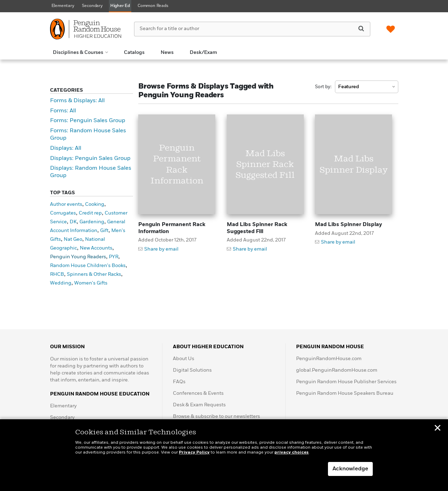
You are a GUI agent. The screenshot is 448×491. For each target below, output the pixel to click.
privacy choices (292, 453)
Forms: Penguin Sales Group (88, 121)
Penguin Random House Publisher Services (346, 382)
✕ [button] (437, 429)
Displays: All (66, 148)
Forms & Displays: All (77, 101)
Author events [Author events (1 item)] (66, 204)
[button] (80, 52)
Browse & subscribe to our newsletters (216, 416)
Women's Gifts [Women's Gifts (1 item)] (91, 283)
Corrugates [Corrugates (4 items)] (63, 213)
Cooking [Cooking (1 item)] (95, 204)
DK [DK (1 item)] (73, 222)
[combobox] (367, 87)
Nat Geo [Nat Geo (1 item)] (73, 239)
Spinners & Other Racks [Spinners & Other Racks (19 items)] (94, 274)
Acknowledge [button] (350, 469)
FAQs (179, 382)
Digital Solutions (192, 370)
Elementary (63, 406)
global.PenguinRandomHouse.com (337, 370)
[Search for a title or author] (252, 29)
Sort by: (323, 87)
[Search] (361, 29)
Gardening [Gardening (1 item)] (92, 222)
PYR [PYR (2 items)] (114, 257)
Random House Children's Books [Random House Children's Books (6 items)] (88, 266)
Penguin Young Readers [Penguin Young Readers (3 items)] (78, 257)
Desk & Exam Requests (199, 405)
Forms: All (63, 111)
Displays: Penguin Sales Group (90, 159)
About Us (184, 359)
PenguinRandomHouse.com (329, 359)
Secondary (62, 418)
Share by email (161, 249)
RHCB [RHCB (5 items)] (57, 274)
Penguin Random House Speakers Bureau (345, 393)
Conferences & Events (198, 393)
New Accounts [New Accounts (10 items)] (96, 248)
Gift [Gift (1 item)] (104, 231)
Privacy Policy (194, 453)
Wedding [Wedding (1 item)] (61, 283)
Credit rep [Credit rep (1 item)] (90, 213)
